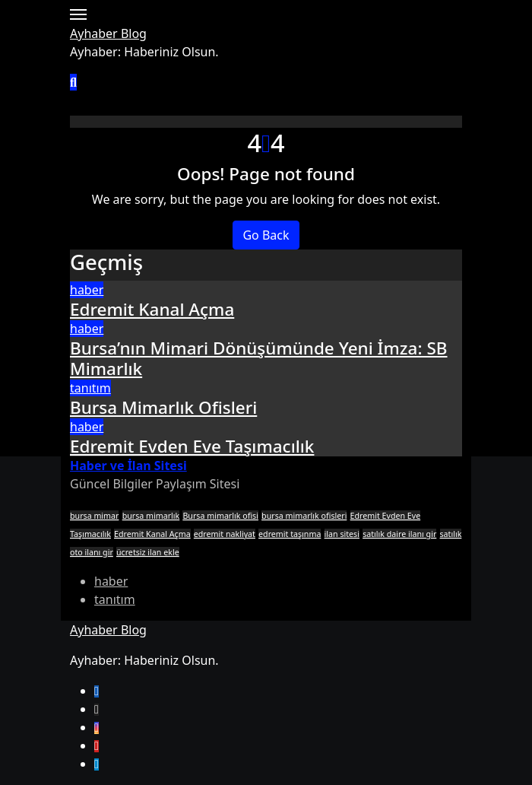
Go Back (266, 235)
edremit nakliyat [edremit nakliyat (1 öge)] (225, 534)
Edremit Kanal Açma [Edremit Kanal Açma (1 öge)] (152, 534)
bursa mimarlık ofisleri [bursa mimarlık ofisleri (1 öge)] (304, 516)
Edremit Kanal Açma (152, 309)
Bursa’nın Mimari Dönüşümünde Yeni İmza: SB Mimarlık (259, 358)
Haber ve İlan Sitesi (128, 466)
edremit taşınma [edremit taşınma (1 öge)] (290, 534)
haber (87, 290)
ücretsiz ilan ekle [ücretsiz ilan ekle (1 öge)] (148, 552)
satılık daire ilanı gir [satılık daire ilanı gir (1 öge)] (399, 534)
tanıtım (90, 388)
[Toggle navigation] (78, 14)
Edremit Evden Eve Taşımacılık (192, 446)
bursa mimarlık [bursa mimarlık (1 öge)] (151, 516)
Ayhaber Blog (108, 33)
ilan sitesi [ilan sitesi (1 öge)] (342, 534)
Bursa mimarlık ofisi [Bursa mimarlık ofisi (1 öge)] (220, 516)
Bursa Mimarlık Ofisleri (163, 407)
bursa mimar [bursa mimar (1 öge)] (94, 516)
